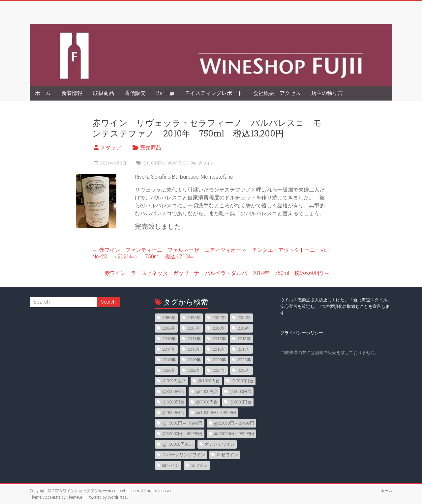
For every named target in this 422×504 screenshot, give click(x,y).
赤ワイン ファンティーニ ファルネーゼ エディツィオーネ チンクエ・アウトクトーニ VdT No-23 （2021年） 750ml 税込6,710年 (214, 253)
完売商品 (151, 148)
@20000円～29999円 (234, 423)
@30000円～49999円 (182, 434)
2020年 (219, 360)
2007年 (194, 328)
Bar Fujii (165, 93)
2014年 (169, 349)
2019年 (194, 360)
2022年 (169, 370)
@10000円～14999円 (162, 163)
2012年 (219, 339)
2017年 (244, 349)
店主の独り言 (327, 93)
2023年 (194, 370)
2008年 (219, 328)
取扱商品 (104, 93)
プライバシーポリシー (302, 333)
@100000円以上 (178, 444)
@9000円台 (173, 413)
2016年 (219, 349)
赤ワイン (206, 163)
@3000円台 (173, 391)
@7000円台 (207, 402)
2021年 (244, 360)
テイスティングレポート (214, 93)
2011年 (194, 339)
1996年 (194, 318)
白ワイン (171, 465)
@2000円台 (242, 381)
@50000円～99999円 (234, 434)
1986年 (169, 318)
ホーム (43, 93)
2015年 (194, 349)
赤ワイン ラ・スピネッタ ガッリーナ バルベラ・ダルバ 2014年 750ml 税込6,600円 (217, 273)
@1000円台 (209, 381)
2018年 (169, 360)
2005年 (244, 318)
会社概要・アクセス (277, 93)
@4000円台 (207, 391)
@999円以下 (174, 381)
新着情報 (72, 93)
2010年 (190, 163)
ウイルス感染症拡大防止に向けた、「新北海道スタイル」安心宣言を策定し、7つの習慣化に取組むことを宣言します (336, 306)
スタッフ (111, 148)
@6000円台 (173, 402)
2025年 (244, 370)
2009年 (244, 328)
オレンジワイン (220, 444)
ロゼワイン (227, 455)
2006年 (169, 328)
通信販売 (135, 93)
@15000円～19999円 (182, 423)
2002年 (219, 318)
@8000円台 (241, 402)
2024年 (219, 370)
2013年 (244, 339)
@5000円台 (241, 391)
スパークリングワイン (184, 455)
